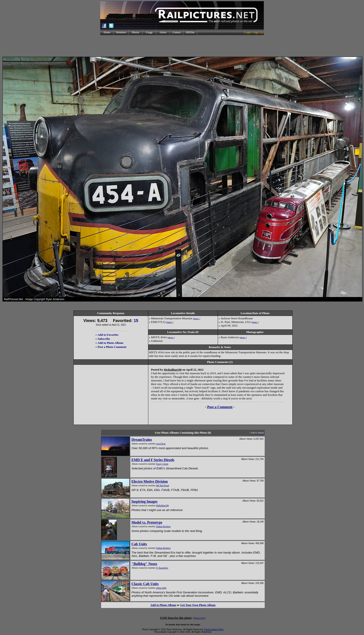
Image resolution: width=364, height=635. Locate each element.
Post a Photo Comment (112, 347)
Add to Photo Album (110, 343)
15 (136, 321)
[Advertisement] (182, 46)
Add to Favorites (108, 335)
